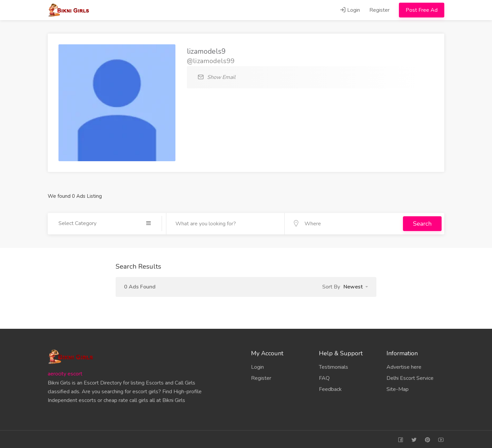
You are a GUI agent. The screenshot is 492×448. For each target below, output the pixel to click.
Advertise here (404, 366)
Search (422, 223)
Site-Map (398, 388)
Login (350, 10)
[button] (356, 285)
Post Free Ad (422, 10)
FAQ (324, 377)
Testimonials (334, 366)
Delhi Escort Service (410, 377)
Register (379, 10)
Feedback (330, 388)
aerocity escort (65, 372)
